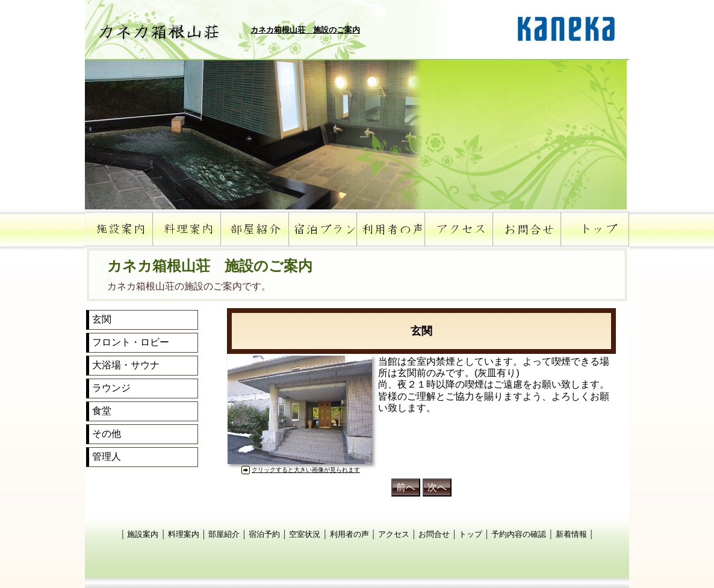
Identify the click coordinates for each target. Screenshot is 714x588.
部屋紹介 (224, 534)
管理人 (107, 456)
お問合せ (434, 534)
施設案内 (143, 534)
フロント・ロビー (131, 342)
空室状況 (305, 534)
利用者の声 (349, 534)
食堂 (102, 411)
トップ (470, 534)
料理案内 (184, 534)
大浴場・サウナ (126, 365)
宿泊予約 (264, 534)
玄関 (102, 319)
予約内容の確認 (519, 534)
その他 (107, 434)
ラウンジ (111, 388)
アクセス (394, 534)
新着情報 (571, 534)
